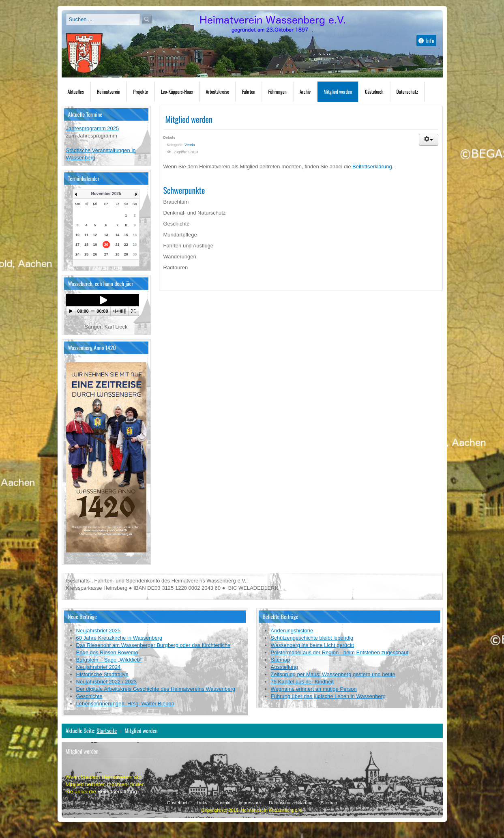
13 (106, 235)
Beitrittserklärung (372, 167)
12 (95, 235)
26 (95, 254)
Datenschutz (407, 91)
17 (77, 245)
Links (202, 803)
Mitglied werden (338, 91)
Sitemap (329, 803)
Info (427, 41)
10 (77, 235)
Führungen (278, 91)
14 (117, 235)
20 (106, 245)
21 (117, 245)
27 (106, 254)
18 (86, 245)
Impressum (250, 803)
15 (126, 235)
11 (86, 235)
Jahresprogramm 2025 (93, 128)
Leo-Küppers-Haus (177, 91)
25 (86, 254)
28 (117, 254)
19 (95, 245)
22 (126, 245)
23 (135, 245)
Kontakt (223, 803)
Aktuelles (76, 91)
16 (135, 235)
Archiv (305, 91)
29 (126, 254)
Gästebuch (374, 91)
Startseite (107, 730)
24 (77, 254)
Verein (190, 145)
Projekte (140, 91)
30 (135, 254)
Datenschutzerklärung (291, 803)
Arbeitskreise (218, 91)
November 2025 (106, 194)
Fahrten (249, 91)
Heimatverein (109, 91)
